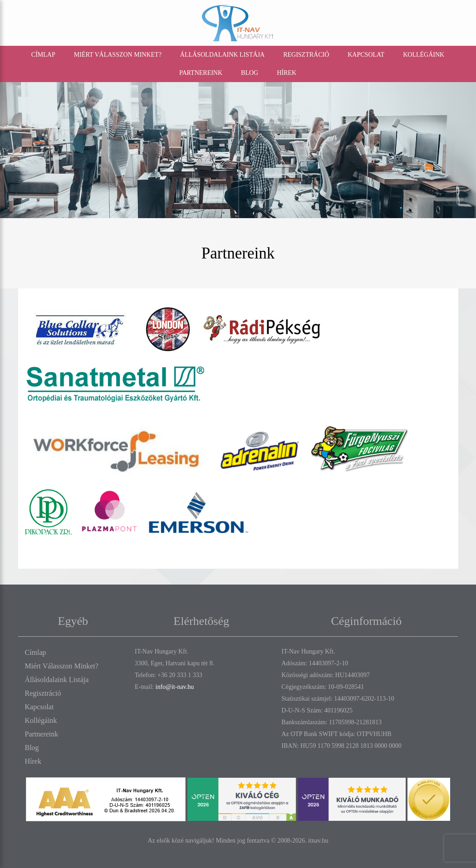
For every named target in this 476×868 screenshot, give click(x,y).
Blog (250, 72)
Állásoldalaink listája (222, 54)
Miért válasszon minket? (118, 54)
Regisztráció (306, 54)
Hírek (287, 72)
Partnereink (201, 72)
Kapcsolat (366, 54)
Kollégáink (424, 54)
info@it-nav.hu (175, 686)
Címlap (43, 54)
